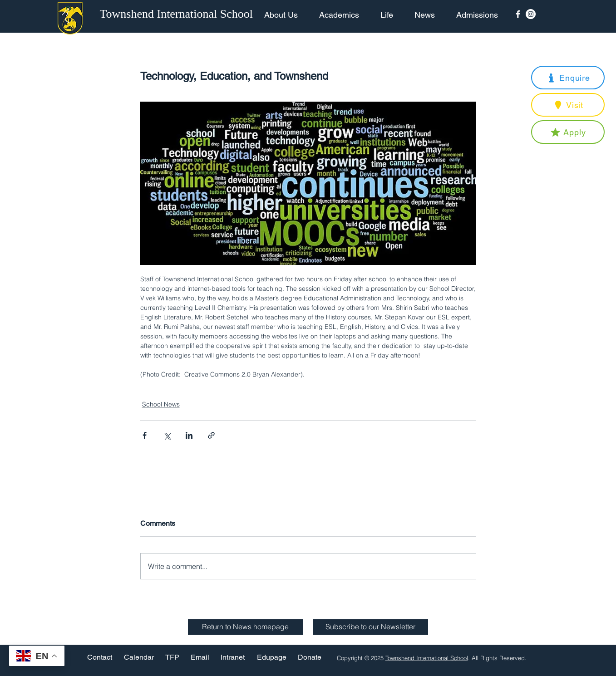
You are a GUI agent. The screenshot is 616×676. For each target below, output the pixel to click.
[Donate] (310, 658)
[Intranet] (233, 658)
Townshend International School (427, 658)
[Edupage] (272, 658)
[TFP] (172, 658)
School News (161, 404)
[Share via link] (211, 435)
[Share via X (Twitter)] (167, 435)
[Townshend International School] (178, 14)
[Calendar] (139, 658)
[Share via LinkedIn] (189, 435)
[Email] (200, 658)
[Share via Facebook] (145, 435)
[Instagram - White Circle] (531, 14)
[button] (568, 78)
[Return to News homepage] (246, 627)
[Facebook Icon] (518, 14)
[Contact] (100, 658)
